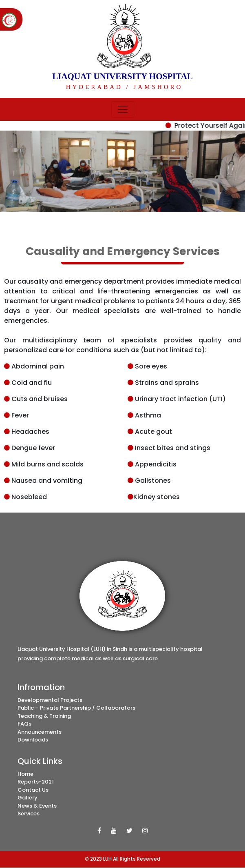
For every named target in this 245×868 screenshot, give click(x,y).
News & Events (37, 806)
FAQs (24, 724)
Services (29, 814)
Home (25, 774)
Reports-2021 (36, 782)
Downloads (33, 740)
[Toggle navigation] (123, 109)
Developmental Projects (50, 700)
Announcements (40, 732)
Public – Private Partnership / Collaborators (76, 708)
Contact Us (33, 790)
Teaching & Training (44, 716)
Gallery (28, 798)
